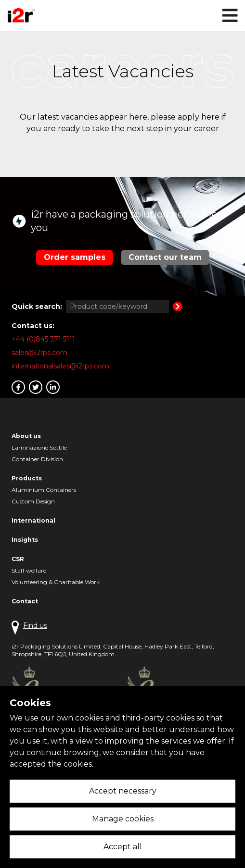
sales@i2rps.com (39, 353)
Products (27, 478)
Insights (25, 540)
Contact (25, 601)
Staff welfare (29, 570)
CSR (18, 559)
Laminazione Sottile (39, 447)
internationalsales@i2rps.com (60, 366)
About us (26, 436)
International (33, 520)
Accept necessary (123, 791)
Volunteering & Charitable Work (56, 582)
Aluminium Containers (44, 490)
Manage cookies (123, 819)
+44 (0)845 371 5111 (43, 339)
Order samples (75, 257)
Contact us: (33, 326)
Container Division (37, 459)
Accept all (123, 847)
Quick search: (37, 306)
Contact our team (165, 257)
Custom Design (33, 501)
